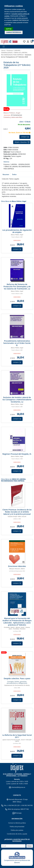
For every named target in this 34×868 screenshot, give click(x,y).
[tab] (6, 175)
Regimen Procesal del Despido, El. (17, 454)
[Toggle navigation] (4, 47)
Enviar (30, 846)
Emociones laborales (17, 566)
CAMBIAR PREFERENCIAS (14, 32)
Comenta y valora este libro (13, 117)
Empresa (10, 50)
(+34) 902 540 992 (27, 805)
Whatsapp (17, 813)
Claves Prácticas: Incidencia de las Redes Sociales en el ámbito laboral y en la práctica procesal (17, 512)
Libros (3, 50)
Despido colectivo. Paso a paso (17, 678)
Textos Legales (16, 156)
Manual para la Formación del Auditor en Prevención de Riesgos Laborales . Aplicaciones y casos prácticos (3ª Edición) (17, 622)
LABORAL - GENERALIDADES (20, 164)
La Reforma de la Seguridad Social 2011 (17, 736)
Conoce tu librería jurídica (17, 823)
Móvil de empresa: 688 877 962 (18, 809)
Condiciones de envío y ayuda (17, 834)
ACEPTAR (9, 29)
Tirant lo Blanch (16, 152)
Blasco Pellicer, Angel (12, 113)
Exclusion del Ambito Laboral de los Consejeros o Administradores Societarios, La (17, 400)
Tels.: (4, 805)
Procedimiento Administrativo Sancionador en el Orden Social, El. (17, 343)
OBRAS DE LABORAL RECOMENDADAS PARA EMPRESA (13, 480)
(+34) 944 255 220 (14, 805)
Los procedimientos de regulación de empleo (17, 231)
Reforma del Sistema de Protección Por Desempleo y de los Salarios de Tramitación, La (17, 287)
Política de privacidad (17, 827)
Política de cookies (17, 830)
